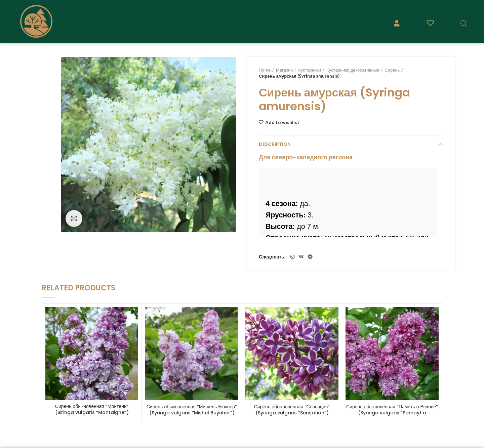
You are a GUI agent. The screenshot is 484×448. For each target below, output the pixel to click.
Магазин (284, 70)
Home (265, 70)
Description (275, 144)
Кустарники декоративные (353, 70)
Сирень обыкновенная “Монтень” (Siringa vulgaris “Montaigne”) (92, 409)
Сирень (392, 70)
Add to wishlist (282, 122)
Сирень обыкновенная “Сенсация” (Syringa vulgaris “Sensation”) (292, 410)
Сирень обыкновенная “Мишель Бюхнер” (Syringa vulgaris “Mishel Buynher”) (192, 410)
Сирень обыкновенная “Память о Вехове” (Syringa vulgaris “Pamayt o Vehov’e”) (392, 413)
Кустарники (310, 70)
